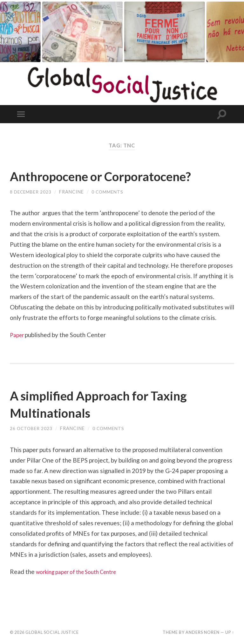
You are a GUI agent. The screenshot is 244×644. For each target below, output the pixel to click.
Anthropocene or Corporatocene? (117, 176)
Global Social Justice (52, 632)
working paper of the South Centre (83, 572)
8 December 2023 (31, 192)
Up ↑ (230, 632)
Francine (73, 192)
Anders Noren (203, 632)
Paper (18, 335)
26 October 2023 (32, 428)
